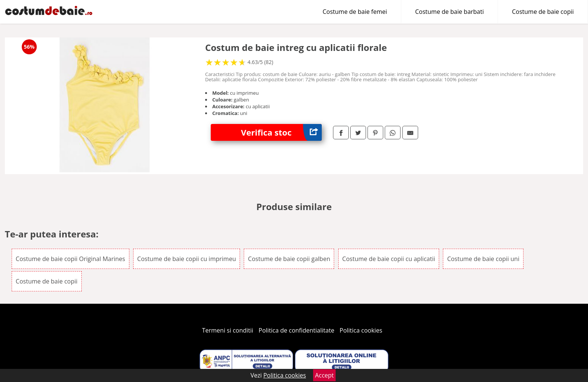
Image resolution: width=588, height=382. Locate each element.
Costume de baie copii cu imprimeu (187, 259)
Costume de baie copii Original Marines (70, 259)
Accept (324, 375)
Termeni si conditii (228, 330)
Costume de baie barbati (449, 12)
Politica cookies (361, 330)
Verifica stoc (281, 132)
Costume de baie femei (355, 12)
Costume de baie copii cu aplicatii (389, 259)
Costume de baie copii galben (289, 259)
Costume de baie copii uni (483, 259)
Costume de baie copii (543, 12)
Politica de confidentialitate (297, 330)
